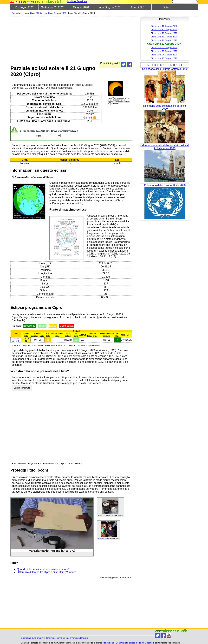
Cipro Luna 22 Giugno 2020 (164, 48)
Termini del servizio (55, 638)
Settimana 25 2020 (53, 7)
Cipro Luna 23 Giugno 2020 (164, 51)
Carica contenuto (22, 388)
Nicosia (25, 163)
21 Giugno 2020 (24, 7)
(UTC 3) (16, 340)
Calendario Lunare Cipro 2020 (26, 13)
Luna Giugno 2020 (109, 7)
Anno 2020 (137, 7)
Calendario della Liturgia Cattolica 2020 (165, 69)
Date (166, 7)
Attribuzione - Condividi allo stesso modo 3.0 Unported (128, 643)
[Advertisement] (71, 39)
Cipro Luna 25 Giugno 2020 (164, 58)
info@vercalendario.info (77, 638)
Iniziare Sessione (77, 1)
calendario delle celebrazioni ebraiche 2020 (165, 107)
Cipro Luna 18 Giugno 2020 (164, 33)
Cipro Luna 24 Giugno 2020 (164, 55)
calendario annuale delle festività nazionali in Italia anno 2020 (165, 147)
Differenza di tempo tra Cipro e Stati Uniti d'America (47, 572)
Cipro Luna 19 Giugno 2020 (164, 37)
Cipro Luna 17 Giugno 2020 (164, 30)
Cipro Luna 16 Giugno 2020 (164, 26)
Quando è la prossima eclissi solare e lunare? (43, 569)
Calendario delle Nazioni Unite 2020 (165, 185)
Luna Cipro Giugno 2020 (54, 13)
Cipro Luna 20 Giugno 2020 (164, 40)
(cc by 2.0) (102, 515)
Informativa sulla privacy (32, 638)
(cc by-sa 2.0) (103, 538)
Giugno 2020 (81, 7)
